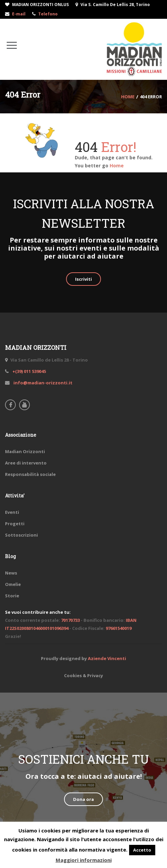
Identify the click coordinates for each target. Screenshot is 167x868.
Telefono (48, 14)
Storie (12, 596)
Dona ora (83, 799)
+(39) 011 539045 (29, 371)
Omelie (13, 584)
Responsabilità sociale (30, 474)
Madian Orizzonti (25, 451)
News (11, 573)
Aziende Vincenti (107, 658)
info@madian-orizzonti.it (42, 383)
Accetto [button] (142, 850)
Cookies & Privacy (83, 675)
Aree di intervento (26, 463)
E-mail (19, 14)
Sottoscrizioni (21, 535)
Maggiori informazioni (84, 860)
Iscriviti (83, 279)
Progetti (15, 524)
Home (117, 166)
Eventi (12, 512)
